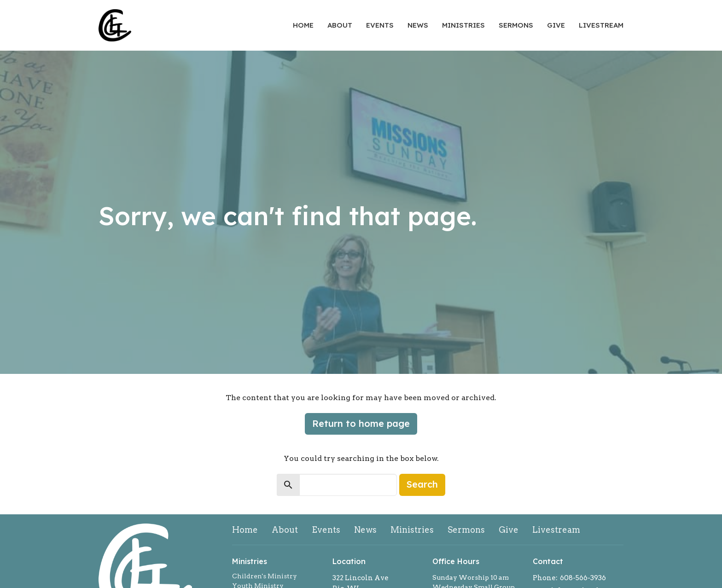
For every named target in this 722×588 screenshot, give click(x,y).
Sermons (516, 25)
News (418, 25)
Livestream (601, 25)
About (340, 25)
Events (380, 25)
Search (422, 484)
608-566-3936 (583, 578)
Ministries (463, 25)
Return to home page (361, 423)
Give (556, 25)
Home (303, 25)
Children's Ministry (265, 576)
